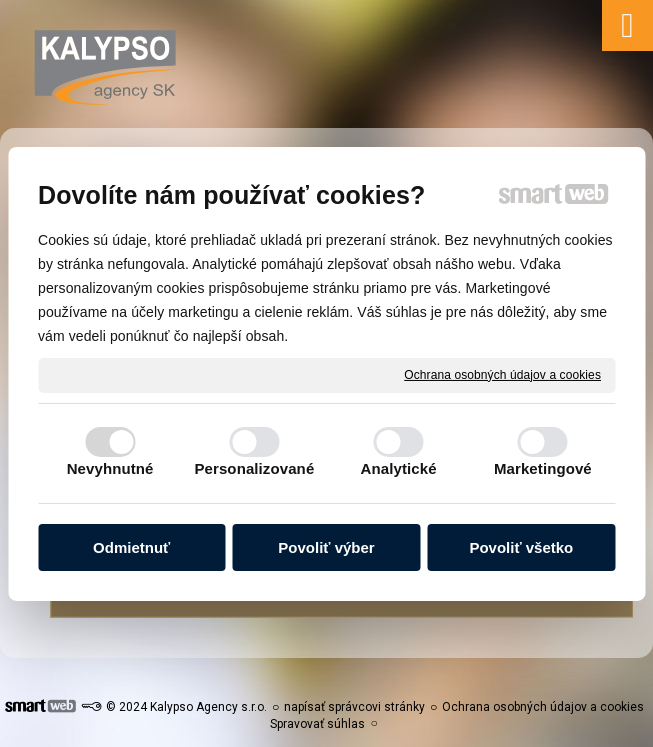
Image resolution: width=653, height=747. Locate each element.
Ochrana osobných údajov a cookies (502, 374)
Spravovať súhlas (317, 724)
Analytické (399, 468)
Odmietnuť (131, 547)
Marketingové (543, 468)
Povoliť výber (326, 547)
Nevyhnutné (110, 468)
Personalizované (254, 468)
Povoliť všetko (521, 547)
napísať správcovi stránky (354, 707)
